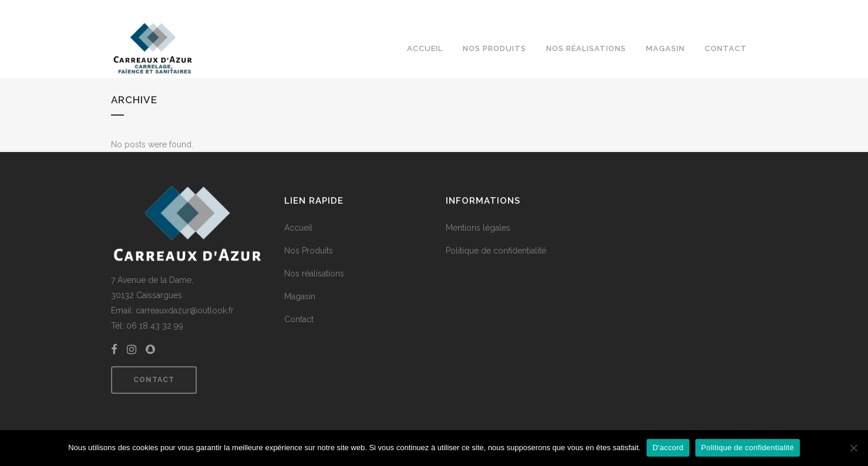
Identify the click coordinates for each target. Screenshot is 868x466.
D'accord (668, 448)
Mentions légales (478, 228)
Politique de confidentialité (496, 251)
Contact (154, 380)
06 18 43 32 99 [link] (155, 326)
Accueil (298, 228)
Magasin (300, 296)
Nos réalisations (314, 273)
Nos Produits (309, 251)
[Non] (853, 448)
